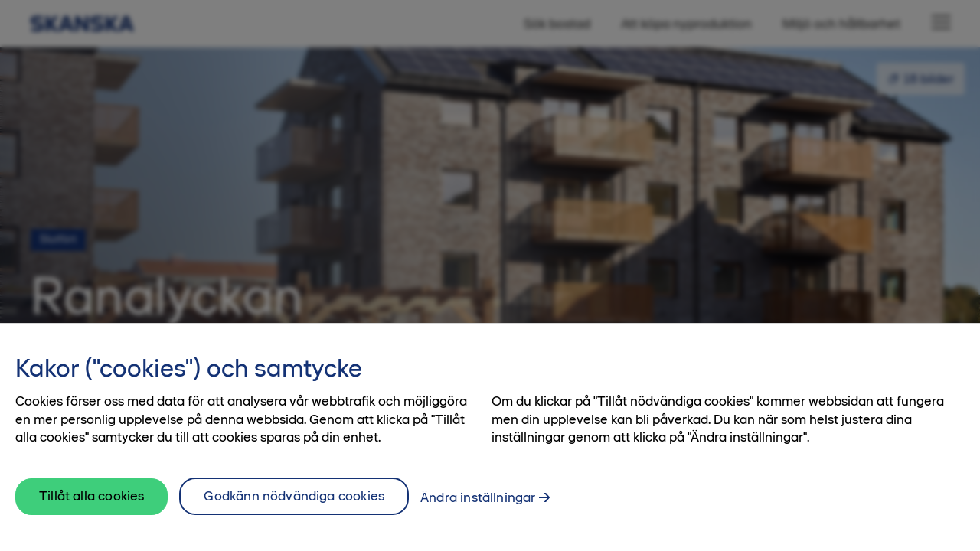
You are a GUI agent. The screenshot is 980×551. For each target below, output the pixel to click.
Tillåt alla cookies (91, 504)
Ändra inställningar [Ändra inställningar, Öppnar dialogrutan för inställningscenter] (478, 506)
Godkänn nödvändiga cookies (294, 504)
